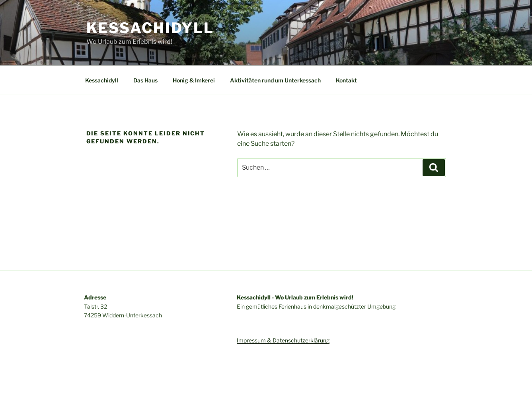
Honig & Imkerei (194, 80)
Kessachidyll (150, 28)
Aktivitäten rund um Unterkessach (275, 80)
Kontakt (346, 80)
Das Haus (145, 80)
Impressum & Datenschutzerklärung (283, 340)
